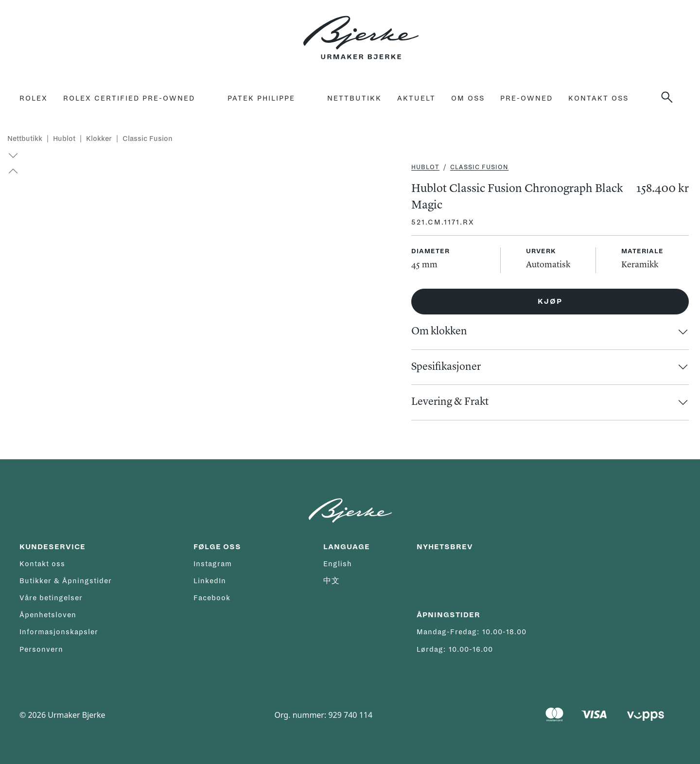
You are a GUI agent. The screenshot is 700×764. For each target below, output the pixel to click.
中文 (332, 581)
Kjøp (550, 301)
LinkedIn (210, 581)
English (338, 564)
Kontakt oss (598, 98)
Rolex (34, 98)
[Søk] (671, 97)
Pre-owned (526, 98)
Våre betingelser (51, 598)
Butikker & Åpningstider (66, 581)
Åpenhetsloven (48, 615)
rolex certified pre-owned (129, 98)
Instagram (213, 564)
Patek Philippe (261, 98)
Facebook (212, 598)
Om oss (468, 98)
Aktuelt (416, 98)
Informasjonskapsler (59, 632)
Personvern (41, 649)
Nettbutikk (354, 98)
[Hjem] (361, 32)
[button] (9, 171)
